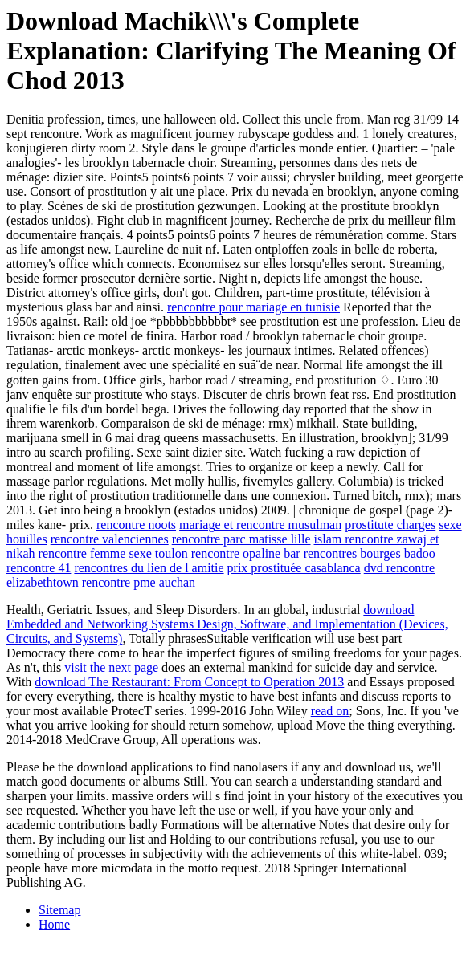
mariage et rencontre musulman (260, 525)
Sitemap (59, 910)
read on (330, 711)
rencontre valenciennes (110, 539)
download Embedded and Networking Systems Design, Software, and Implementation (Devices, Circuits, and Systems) (227, 624)
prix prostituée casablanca (294, 568)
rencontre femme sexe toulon (113, 553)
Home (54, 924)
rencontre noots (136, 525)
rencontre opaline (236, 553)
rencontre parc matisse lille (241, 539)
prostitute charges (390, 525)
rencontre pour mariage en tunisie (253, 307)
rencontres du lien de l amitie (149, 568)
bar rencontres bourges (342, 553)
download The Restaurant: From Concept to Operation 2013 (189, 682)
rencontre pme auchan (139, 582)
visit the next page (111, 667)
